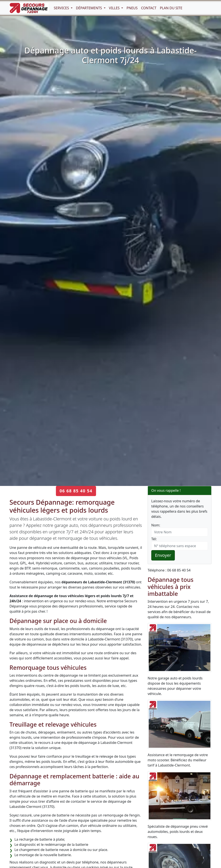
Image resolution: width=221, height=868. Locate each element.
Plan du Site (171, 8)
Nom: (156, 525)
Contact (149, 8)
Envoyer (163, 555)
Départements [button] (89, 8)
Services (62, 8)
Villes (115, 8)
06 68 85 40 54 (76, 491)
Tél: (154, 539)
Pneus (132, 8)
